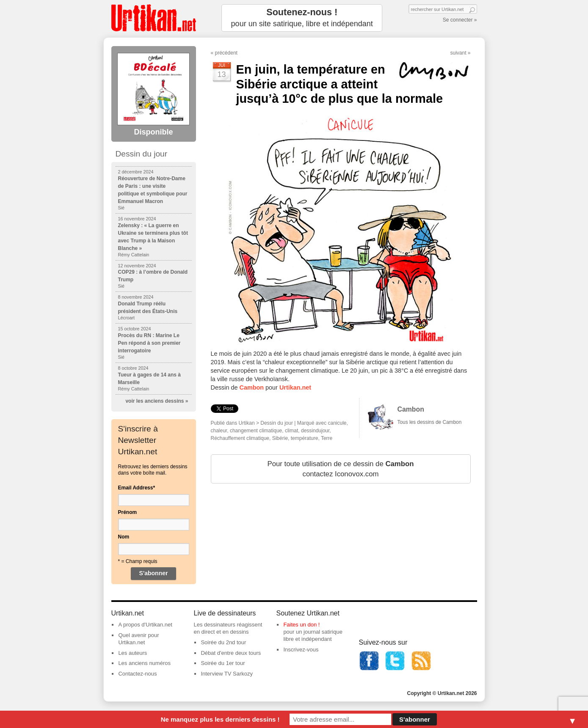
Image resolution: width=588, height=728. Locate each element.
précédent (226, 53)
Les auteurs (133, 653)
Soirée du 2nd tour (223, 642)
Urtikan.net (295, 387)
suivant (458, 53)
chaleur (219, 431)
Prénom (128, 512)
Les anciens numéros (144, 663)
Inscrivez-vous (301, 650)
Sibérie (280, 438)
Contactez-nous (137, 674)
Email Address (137, 488)
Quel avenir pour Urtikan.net (138, 639)
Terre (327, 438)
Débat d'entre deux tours (231, 653)
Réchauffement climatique (240, 438)
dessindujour (315, 431)
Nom (124, 537)
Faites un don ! (301, 625)
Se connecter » (460, 20)
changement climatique (256, 431)
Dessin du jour (277, 423)
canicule (337, 423)
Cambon (252, 387)
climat (291, 431)
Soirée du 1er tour (223, 663)
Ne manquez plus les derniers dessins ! (220, 719)
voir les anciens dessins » (157, 401)
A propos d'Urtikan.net (145, 625)
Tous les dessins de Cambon (430, 422)
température (305, 438)
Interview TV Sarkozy (227, 674)
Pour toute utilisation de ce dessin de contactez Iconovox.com (340, 469)
